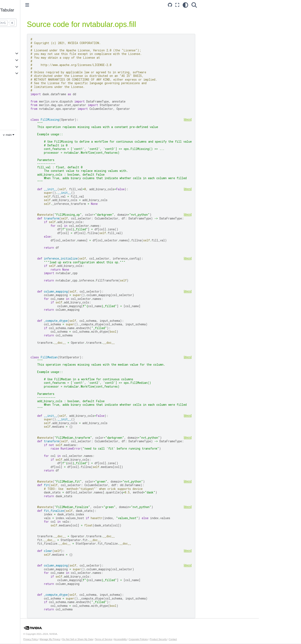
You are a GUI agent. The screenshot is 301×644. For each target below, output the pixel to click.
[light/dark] (224, 5)
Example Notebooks (22, 60)
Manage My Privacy (92, 639)
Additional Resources (23, 73)
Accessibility (163, 639)
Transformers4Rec (21, 110)
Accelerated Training (22, 53)
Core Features (18, 47)
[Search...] (36, 23)
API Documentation (22, 67)
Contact (215, 639)
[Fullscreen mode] (216, 5)
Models (14, 90)
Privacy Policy (73, 639)
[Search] (233, 5)
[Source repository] (209, 5)
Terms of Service (146, 639)
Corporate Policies (180, 639)
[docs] (227, 119)
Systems (15, 96)
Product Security (200, 639)
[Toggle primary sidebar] (69, 5)
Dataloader (16, 116)
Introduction (17, 40)
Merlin (13, 123)
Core (12, 103)
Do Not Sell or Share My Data (120, 639)
